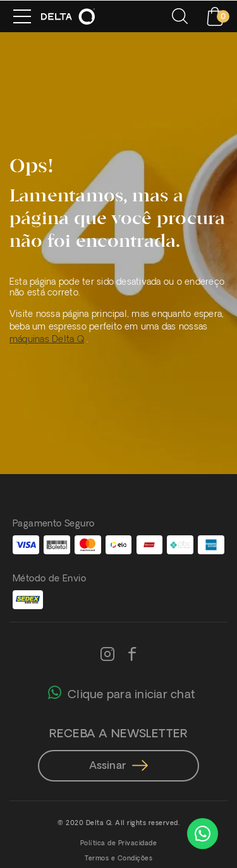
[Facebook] (132, 655)
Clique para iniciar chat (122, 692)
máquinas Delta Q (47, 340)
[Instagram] (107, 655)
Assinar (119, 766)
